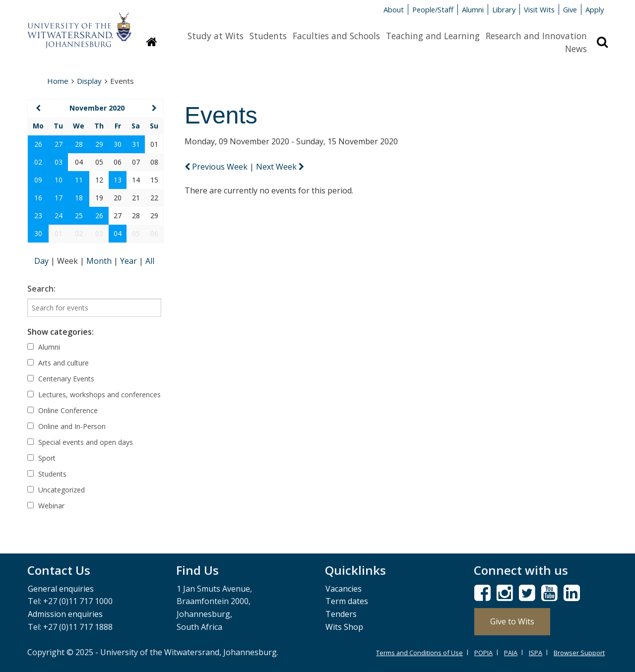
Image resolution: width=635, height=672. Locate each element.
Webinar (46, 506)
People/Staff (433, 9)
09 (38, 180)
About (394, 9)
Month (100, 261)
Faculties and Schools (336, 36)
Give (570, 9)
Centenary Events (61, 379)
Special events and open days (80, 442)
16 (38, 198)
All (150, 261)
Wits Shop (344, 627)
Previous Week (217, 167)
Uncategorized (56, 490)
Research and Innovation (536, 36)
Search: (41, 289)
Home (58, 81)
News (576, 49)
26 (38, 144)
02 (38, 162)
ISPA (536, 653)
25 (79, 215)
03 (59, 162)
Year (129, 261)
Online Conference (63, 410)
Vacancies (344, 589)
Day (42, 261)
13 (118, 180)
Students (268, 36)
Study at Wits (216, 36)
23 (38, 215)
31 (136, 144)
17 (59, 198)
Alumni (473, 9)
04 (118, 233)
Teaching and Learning (433, 36)
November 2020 (97, 108)
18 (79, 198)
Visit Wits (539, 9)
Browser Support (579, 653)
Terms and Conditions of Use (419, 653)
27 (59, 144)
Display (89, 81)
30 (118, 144)
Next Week (280, 167)
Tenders (341, 614)
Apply (595, 9)
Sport (41, 458)
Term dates (347, 601)
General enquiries (61, 589)
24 (59, 215)
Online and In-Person (66, 426)
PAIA (511, 653)
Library (504, 9)
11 (79, 180)
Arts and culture (58, 363)
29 (99, 144)
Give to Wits (512, 621)
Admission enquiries (65, 614)
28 (79, 144)
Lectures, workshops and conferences (94, 395)
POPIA (483, 653)
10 (59, 180)
